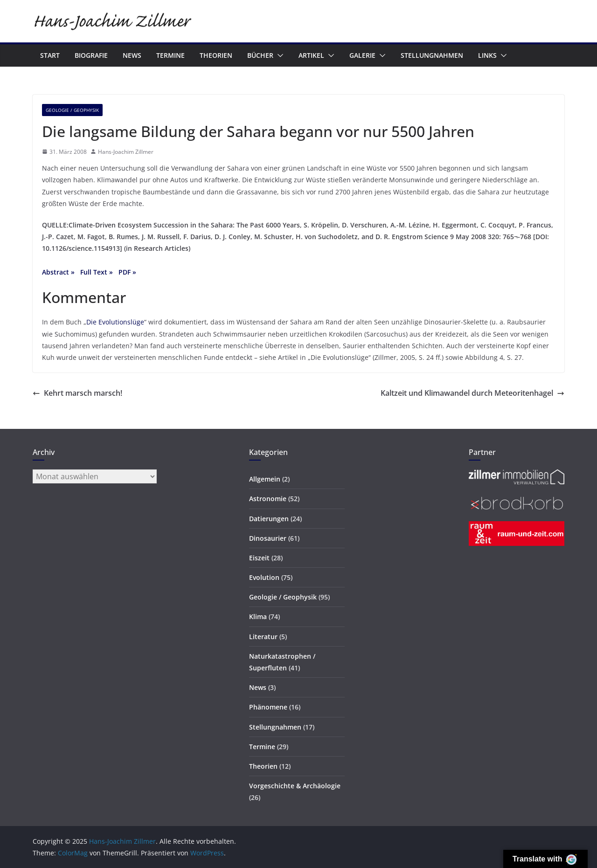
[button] (278, 55)
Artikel (311, 55)
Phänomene (268, 707)
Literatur (263, 637)
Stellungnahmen (432, 55)
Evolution (264, 577)
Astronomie (268, 499)
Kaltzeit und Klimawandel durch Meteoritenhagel (472, 393)
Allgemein (265, 479)
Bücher (260, 55)
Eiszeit (259, 558)
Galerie (362, 55)
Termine (170, 55)
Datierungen (269, 519)
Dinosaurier (268, 538)
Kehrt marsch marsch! (77, 393)
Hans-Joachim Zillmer (126, 152)
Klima (258, 617)
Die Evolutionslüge (115, 322)
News (132, 55)
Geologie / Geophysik (72, 110)
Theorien (216, 55)
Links (487, 55)
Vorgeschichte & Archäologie (295, 786)
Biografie (91, 55)
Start (50, 55)
